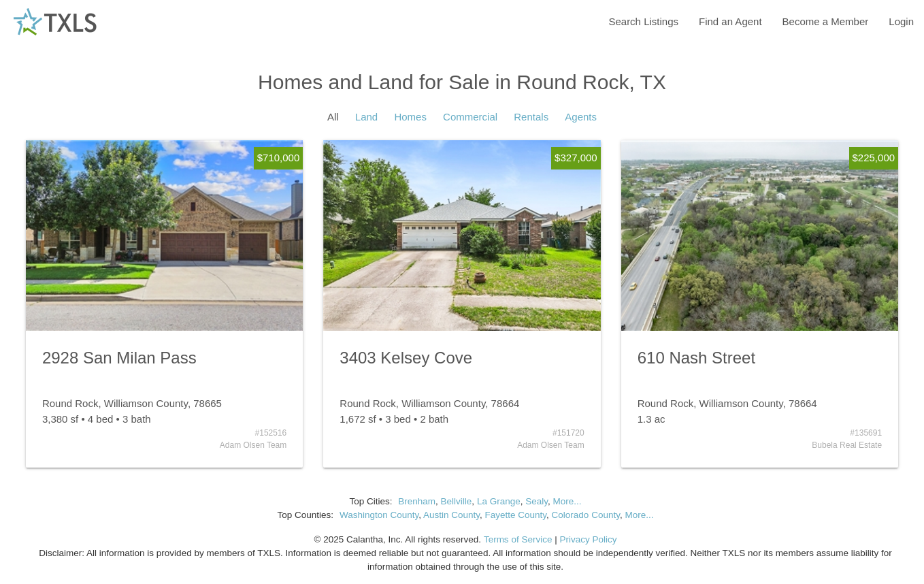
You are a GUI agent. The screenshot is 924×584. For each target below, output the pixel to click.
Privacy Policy (588, 539)
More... (567, 501)
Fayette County (516, 515)
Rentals (531, 117)
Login (901, 21)
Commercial (470, 117)
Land (366, 117)
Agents (581, 117)
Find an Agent (730, 21)
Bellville (457, 501)
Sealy (537, 501)
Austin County (451, 515)
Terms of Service (518, 539)
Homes (410, 117)
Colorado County (586, 515)
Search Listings (643, 21)
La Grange (499, 501)
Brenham (417, 501)
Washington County (379, 515)
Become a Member (826, 21)
